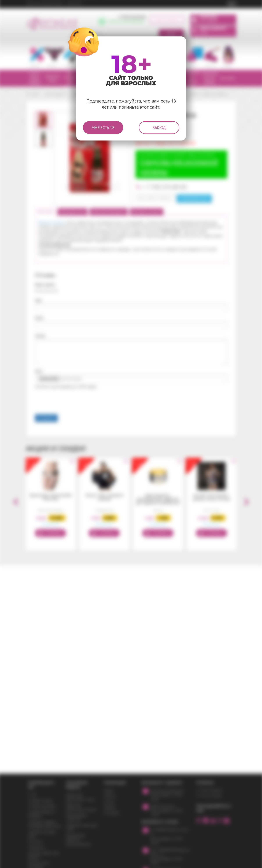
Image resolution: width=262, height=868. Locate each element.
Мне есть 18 (103, 127)
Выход (159, 127)
